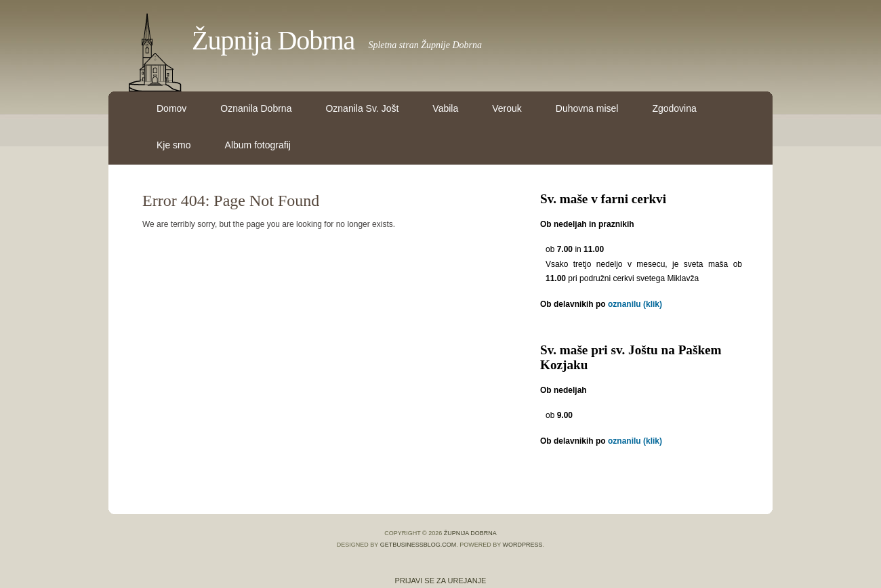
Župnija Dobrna (273, 40)
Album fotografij (258, 145)
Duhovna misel (587, 108)
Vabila (445, 108)
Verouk (507, 108)
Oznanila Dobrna (256, 108)
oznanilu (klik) (635, 304)
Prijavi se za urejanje (441, 581)
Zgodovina (674, 108)
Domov (171, 108)
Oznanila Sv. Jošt (362, 108)
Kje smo (174, 145)
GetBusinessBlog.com (418, 545)
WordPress (523, 545)
